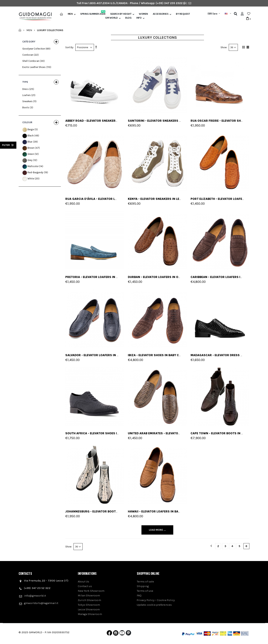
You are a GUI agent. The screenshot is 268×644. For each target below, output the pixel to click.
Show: (224, 47)
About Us (84, 581)
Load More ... (157, 530)
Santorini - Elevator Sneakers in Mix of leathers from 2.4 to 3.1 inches (186, 121)
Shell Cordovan (31, 61)
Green (31, 154)
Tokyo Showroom (89, 605)
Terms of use (145, 591)
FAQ (139, 595)
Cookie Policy (166, 600)
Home (20, 30)
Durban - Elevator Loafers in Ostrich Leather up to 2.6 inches (179, 277)
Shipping (143, 586)
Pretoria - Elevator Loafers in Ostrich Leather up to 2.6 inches (117, 277)
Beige (31, 129)
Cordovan (28, 55)
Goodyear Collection (34, 49)
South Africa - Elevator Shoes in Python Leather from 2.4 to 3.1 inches (123, 433)
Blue (30, 142)
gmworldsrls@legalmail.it (41, 603)
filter (8, 145)
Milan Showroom (89, 595)
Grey (30, 160)
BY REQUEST (183, 14)
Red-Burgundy (35, 172)
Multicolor (33, 166)
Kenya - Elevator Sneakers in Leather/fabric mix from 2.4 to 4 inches (185, 199)
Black (31, 136)
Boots (26, 107)
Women (143, 14)
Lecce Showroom (89, 609)
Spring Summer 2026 (93, 14)
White (31, 179)
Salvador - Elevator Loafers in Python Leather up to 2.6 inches (117, 355)
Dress (25, 89)
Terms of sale (145, 581)
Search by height (121, 14)
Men (70, 14)
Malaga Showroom (90, 614)
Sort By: (70, 47)
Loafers (27, 95)
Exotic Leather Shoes (34, 67)
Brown (31, 148)
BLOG (128, 18)
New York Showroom (91, 591)
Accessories (161, 14)
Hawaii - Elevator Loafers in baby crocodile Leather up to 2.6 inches (184, 511)
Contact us (85, 586)
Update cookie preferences (154, 605)
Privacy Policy (146, 600)
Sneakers (27, 101)
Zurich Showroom (89, 600)
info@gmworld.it (35, 596)
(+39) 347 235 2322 (169, 3)
